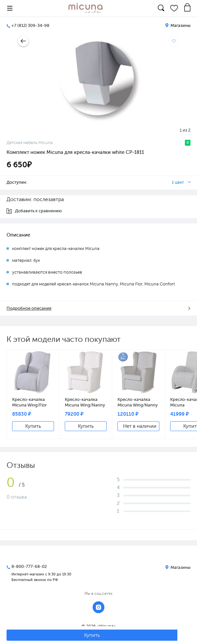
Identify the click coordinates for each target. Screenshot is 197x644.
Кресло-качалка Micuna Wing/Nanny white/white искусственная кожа (86, 402)
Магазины (178, 25)
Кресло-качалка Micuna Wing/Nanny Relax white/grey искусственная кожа (138, 402)
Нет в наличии (140, 426)
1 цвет (178, 182)
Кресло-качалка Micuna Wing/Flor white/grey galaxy (30, 402)
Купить (33, 426)
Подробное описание (29, 308)
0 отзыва (17, 497)
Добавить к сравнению (34, 211)
